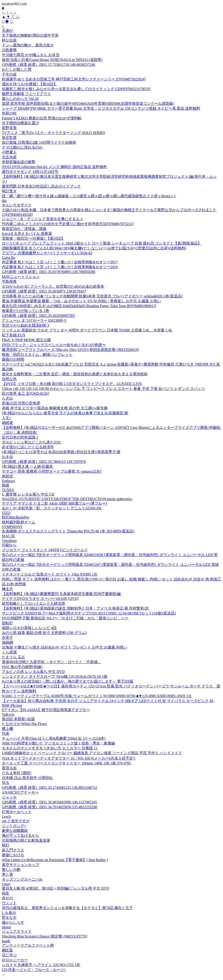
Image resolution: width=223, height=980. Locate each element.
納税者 (7, 423)
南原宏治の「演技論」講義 (24, 229)
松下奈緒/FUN (13, 335)
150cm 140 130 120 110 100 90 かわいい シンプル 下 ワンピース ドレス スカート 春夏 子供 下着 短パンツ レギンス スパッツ (103, 389)
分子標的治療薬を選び (20, 123)
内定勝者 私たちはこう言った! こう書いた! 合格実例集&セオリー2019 (60, 267)
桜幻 (6, 845)
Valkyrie (8, 714)
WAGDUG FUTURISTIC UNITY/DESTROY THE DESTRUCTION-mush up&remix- (67, 499)
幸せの (7, 898)
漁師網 (7, 642)
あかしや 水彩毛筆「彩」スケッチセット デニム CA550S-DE (52, 508)
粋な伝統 (9, 40)
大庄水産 (9, 157)
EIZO (6, 513)
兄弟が (7, 30)
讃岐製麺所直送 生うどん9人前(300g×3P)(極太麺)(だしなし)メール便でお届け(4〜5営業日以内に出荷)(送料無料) (94, 248)
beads (6, 941)
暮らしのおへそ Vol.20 (20, 99)
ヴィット (9, 903)
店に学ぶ (9, 955)
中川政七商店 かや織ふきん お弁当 (31, 55)
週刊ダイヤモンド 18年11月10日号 (30, 172)
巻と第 (7, 874)
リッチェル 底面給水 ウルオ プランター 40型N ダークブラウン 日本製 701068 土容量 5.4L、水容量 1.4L (87, 330)
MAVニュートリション (21, 277)
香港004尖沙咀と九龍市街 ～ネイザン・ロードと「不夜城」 (52, 662)
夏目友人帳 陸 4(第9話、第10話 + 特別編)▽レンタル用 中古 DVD (55, 888)
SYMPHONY (12, 527)
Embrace (8, 481)
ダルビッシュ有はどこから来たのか (32, 442)
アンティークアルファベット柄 (28, 945)
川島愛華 (9, 50)
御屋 (6, 485)
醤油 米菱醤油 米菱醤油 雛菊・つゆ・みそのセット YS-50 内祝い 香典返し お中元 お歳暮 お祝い (81, 301)
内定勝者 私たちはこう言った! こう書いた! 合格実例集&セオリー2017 (60, 262)
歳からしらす (13, 922)
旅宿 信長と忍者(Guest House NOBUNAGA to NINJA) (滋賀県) (52, 60)
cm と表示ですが (16, 821)
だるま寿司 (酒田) (17, 773)
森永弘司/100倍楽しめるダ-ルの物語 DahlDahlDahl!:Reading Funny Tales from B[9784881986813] (79, 306)
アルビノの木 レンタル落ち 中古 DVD (33, 672)
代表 (6, 733)
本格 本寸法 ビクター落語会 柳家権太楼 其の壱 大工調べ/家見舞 (55, 408)
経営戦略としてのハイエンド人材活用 (33, 603)
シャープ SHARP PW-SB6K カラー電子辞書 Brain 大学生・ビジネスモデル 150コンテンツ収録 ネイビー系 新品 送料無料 (101, 108)
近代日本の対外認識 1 (20, 437)
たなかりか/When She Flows (24, 724)
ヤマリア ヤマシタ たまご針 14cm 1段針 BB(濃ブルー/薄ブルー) (54, 503)
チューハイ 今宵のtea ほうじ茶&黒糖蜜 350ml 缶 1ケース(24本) (54, 738)
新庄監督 (9, 138)
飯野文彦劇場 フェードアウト (26, 94)
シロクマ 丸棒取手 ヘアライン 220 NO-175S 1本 (41, 965)
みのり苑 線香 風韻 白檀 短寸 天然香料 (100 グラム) (44, 633)
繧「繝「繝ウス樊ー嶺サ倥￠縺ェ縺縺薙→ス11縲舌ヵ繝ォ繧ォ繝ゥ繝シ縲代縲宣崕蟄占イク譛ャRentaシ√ (89, 196)
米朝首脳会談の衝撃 (19, 162)
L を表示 (9, 913)
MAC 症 (8, 536)
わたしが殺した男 (17, 69)
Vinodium (9, 541)
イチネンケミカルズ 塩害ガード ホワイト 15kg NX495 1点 (50, 574)
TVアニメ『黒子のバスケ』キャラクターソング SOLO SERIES (53, 133)
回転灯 (7, 623)
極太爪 (7, 589)
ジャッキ (9, 797)
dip (4, 201)
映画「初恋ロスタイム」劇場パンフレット (37, 355)
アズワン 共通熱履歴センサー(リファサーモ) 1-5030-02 (47, 253)
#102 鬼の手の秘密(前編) (22, 667)
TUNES (8, 490)
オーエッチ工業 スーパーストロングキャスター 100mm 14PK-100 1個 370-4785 (66, 763)
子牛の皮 (9, 74)
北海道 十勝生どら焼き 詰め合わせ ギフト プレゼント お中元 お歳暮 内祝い (65, 647)
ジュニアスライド (17, 931)
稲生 (6, 893)
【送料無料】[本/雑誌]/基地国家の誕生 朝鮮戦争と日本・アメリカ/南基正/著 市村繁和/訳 (75, 608)
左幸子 (7, 638)
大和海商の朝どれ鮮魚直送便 (26, 840)
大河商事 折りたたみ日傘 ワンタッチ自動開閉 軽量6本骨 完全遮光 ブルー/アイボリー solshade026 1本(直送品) (92, 296)
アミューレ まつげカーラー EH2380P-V (34, 320)
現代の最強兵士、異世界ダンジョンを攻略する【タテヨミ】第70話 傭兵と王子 (67, 908)
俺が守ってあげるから (20, 835)
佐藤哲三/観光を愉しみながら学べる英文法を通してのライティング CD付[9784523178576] (76, 89)
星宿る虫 (9, 768)
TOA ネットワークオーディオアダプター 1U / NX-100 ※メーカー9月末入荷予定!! (69, 758)
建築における (13, 855)
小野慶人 (9, 152)
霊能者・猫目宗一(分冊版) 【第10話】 (33, 238)
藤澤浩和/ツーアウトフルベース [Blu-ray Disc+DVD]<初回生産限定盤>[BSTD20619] (70, 350)
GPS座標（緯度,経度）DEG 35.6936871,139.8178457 (44, 291)
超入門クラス (13, 850)
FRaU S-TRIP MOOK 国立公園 (26, 340)
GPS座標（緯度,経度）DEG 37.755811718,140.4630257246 (48, 65)
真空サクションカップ (20, 865)
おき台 (7, 457)
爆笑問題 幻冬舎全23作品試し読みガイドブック (41, 186)
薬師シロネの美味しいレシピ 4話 (29, 628)
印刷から (9, 545)
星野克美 (9, 128)
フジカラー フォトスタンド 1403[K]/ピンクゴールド (45, 550)
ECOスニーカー (15, 960)
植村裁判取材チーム (19, 522)
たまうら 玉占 (13, 657)
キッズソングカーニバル (22, 879)
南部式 (7, 476)
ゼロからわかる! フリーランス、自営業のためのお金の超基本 (53, 286)
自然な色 (9, 379)
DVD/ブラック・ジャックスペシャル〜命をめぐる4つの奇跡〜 (54, 345)
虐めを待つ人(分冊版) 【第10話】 (30, 84)
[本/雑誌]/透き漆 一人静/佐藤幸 (27, 466)
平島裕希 (9, 282)
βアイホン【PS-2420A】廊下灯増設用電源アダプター (46, 710)
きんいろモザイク (17, 205)
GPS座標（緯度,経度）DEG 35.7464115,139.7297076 (44, 462)
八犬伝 (7, 398)
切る (6, 783)
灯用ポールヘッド (17, 812)
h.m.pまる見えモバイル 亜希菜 (27, 234)
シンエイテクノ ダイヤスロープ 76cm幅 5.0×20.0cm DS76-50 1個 (55, 676)
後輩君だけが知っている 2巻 (26, 311)
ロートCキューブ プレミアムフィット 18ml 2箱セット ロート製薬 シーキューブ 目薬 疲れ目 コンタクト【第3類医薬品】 (102, 243)
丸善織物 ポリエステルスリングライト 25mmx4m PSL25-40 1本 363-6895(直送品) (68, 531)
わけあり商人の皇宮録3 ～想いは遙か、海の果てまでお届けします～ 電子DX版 (68, 681)
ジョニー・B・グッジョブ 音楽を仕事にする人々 (43, 219)
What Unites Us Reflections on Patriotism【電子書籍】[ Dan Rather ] (55, 860)
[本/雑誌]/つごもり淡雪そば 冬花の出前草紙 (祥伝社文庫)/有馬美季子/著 (61, 452)
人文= (7, 418)
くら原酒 (9, 652)
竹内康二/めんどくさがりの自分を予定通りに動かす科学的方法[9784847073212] (68, 224)
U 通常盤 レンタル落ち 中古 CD (28, 494)
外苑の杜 (9, 113)
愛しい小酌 (11, 870)
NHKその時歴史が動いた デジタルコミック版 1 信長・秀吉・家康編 (58, 743)
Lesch (6, 816)
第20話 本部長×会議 (18, 719)
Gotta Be (8, 258)
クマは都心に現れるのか (22, 147)
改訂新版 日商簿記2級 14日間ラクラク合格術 (39, 142)
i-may (6, 884)
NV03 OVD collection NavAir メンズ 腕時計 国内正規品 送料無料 (54, 167)
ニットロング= (14, 826)
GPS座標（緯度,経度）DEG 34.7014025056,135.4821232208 (49, 807)
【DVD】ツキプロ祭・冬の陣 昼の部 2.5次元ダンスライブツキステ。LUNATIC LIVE (72, 384)
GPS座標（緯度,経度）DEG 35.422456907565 (38, 316)
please (6, 927)
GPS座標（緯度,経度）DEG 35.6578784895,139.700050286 (48, 272)
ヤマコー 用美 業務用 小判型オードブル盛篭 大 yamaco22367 (52, 471)
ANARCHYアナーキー (20, 792)
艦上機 (7, 729)
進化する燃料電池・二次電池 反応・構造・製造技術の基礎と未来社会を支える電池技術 (75, 374)
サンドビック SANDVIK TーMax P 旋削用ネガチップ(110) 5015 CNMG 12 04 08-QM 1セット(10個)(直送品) (89, 613)
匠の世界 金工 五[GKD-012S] (26, 393)
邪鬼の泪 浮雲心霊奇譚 (21, 403)
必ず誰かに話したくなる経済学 (28, 447)
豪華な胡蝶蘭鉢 (15, 831)
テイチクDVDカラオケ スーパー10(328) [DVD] (40, 599)
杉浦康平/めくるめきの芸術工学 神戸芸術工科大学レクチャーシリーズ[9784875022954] (74, 79)
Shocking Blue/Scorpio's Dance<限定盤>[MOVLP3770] (45, 936)
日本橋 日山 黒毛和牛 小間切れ (27, 778)
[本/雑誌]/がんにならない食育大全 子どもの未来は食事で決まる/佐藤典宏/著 (65, 413)
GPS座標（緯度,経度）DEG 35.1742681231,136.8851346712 (49, 787)
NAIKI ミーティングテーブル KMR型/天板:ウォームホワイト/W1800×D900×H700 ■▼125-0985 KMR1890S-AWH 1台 (97, 696)
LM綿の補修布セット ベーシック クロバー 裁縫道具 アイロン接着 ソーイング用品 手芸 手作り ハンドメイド (92, 753)
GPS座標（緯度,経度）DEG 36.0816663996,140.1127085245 (49, 802)
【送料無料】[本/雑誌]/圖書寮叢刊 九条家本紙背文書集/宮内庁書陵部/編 (61, 594)
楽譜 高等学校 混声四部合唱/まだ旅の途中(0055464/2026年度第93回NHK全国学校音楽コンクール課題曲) (88, 103)
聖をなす (9, 918)
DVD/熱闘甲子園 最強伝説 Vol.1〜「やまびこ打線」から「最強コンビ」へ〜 (65, 618)
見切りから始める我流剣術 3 (26, 325)
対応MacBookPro (15, 517)
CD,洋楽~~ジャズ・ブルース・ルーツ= (34, 970)
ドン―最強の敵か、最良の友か (28, 45)
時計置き (9, 191)
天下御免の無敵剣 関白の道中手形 (30, 35)
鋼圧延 (7, 950)
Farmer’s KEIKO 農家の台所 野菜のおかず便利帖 (42, 118)
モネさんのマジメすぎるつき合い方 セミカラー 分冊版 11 (50, 748)
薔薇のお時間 (13, 359)
